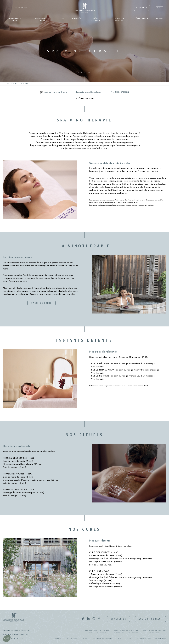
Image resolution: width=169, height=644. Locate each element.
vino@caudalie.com (94, 92)
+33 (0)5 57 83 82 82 (122, 92)
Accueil (9, 84)
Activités (76, 18)
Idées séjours (96, 19)
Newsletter (118, 619)
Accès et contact (150, 619)
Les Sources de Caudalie (97, 631)
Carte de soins (41, 303)
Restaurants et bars (43, 19)
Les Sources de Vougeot (154, 631)
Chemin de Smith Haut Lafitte (18, 630)
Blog (85, 639)
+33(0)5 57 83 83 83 (13, 639)
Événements (142, 18)
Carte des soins (84, 99)
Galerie (159, 18)
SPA (62, 18)
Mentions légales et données (152, 639)
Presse (58, 639)
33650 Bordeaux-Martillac (17, 634)
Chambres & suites (15, 19)
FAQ (120, 639)
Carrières (72, 639)
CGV (129, 639)
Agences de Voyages (103, 639)
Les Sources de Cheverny (126, 631)
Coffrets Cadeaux (119, 19)
